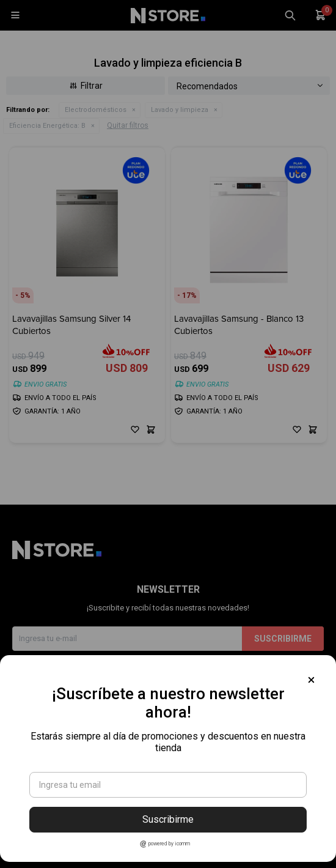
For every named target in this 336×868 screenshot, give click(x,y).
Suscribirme (168, 819)
